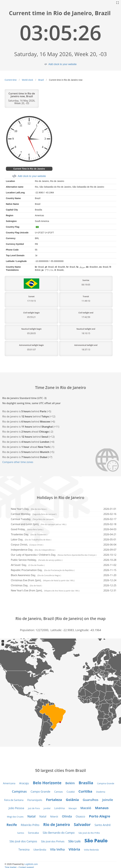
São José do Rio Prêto (89, 833)
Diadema (101, 792)
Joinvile (108, 800)
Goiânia (72, 800)
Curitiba (85, 791)
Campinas (19, 791)
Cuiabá (71, 792)
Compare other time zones (18, 462)
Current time (11, 80)
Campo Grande (40, 792)
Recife (12, 825)
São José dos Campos (23, 841)
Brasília (86, 783)
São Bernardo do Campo (59, 833)
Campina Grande (106, 783)
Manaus (102, 808)
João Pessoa (16, 808)
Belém (70, 783)
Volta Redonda (91, 850)
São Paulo (96, 841)
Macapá (73, 808)
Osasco (80, 816)
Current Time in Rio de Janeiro (29, 169)
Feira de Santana (14, 800)
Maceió (86, 808)
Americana (9, 783)
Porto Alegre (100, 816)
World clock (27, 80)
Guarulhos (90, 800)
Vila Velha (57, 849)
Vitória (74, 849)
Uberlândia (40, 850)
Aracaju (24, 783)
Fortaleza (54, 800)
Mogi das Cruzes (15, 817)
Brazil (41, 80)
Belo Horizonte (47, 783)
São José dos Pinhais (53, 841)
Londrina (59, 808)
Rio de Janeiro (57, 824)
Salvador (82, 824)
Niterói (54, 817)
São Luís (74, 841)
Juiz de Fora (34, 808)
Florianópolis (35, 800)
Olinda (67, 816)
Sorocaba (33, 833)
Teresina (24, 849)
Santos (21, 833)
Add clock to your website (62, 64)
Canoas (58, 792)
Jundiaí (47, 808)
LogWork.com (31, 864)
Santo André (103, 825)
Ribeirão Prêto (30, 825)
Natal (31, 816)
